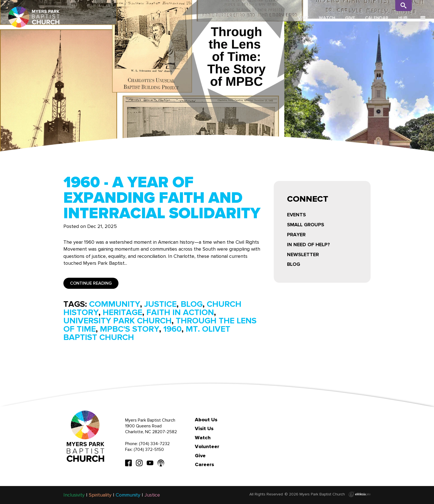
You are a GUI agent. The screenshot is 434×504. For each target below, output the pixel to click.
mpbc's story (130, 329)
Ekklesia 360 (360, 494)
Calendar (377, 18)
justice (160, 304)
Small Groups (306, 225)
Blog (294, 264)
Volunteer (207, 446)
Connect (308, 200)
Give (350, 18)
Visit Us (204, 428)
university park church (117, 321)
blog (192, 304)
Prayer (296, 235)
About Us (206, 420)
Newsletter (303, 254)
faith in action (180, 312)
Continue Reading (91, 283)
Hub (403, 18)
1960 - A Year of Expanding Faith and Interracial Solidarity (162, 198)
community (115, 304)
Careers (204, 464)
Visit (303, 18)
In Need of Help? (308, 245)
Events (296, 215)
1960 (172, 329)
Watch (327, 18)
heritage (122, 312)
